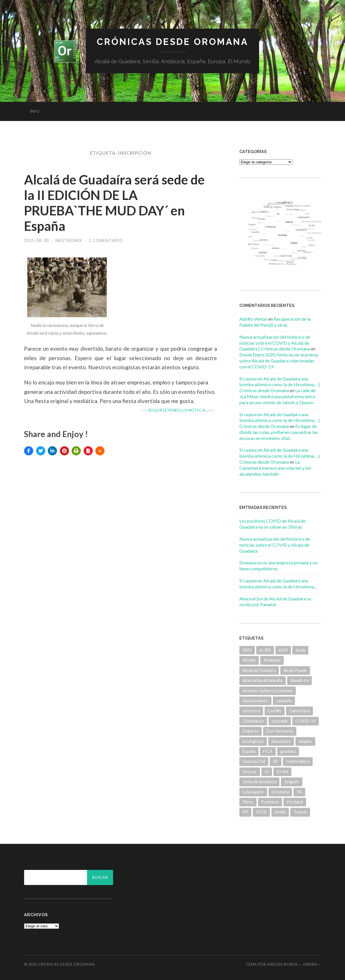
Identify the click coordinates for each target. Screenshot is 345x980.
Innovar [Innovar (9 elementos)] (250, 772)
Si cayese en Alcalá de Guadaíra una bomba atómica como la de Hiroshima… (278, 584)
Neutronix (69, 240)
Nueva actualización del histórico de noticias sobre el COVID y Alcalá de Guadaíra (275, 545)
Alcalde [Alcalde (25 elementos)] (249, 660)
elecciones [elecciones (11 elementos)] (281, 741)
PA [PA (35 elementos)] (299, 792)
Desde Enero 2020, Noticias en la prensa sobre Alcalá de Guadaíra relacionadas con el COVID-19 (279, 361)
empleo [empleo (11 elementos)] (305, 741)
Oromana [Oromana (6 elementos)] (280, 792)
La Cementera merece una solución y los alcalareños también (275, 468)
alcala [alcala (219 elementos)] (300, 650)
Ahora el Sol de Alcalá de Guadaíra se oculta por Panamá (275, 602)
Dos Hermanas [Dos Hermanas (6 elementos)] (280, 731)
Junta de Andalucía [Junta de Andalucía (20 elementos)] (259, 782)
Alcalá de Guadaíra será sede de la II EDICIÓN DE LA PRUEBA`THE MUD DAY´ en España (114, 203)
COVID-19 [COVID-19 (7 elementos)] (305, 721)
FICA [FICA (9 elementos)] (268, 751)
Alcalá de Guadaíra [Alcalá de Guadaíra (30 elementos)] (259, 670)
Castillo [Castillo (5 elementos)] (275, 711)
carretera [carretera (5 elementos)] (251, 711)
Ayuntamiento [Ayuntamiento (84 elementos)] (255, 701)
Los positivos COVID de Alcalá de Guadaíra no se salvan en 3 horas (272, 524)
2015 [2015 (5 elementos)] (247, 650)
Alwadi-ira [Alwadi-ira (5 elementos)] (299, 680)
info (35, 111)
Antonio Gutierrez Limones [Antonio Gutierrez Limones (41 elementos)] (268, 691)
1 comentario (106, 240)
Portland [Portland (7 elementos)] (295, 802)
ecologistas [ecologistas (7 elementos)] (253, 741)
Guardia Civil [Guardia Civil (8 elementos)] (254, 761)
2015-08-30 (36, 240)
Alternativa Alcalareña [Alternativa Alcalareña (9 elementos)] (263, 680)
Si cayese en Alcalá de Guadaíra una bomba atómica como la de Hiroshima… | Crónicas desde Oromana (280, 385)
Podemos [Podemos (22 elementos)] (270, 802)
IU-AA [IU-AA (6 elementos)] (282, 772)
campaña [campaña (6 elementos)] (284, 701)
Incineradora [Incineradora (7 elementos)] (298, 761)
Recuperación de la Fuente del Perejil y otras (275, 322)
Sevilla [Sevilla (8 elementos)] (280, 812)
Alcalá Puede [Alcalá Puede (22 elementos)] (295, 670)
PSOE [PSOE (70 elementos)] (261, 812)
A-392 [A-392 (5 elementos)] (265, 650)
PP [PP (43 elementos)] (245, 812)
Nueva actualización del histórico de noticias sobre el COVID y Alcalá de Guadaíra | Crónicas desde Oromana (275, 343)
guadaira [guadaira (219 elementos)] (288, 751)
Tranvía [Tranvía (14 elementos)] (300, 812)
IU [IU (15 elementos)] (267, 772)
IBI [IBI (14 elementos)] (276, 761)
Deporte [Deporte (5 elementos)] (251, 731)
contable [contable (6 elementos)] (280, 721)
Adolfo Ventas (253, 319)
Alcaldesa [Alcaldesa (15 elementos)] (272, 660)
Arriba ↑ (312, 964)
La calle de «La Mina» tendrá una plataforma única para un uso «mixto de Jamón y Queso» (277, 396)
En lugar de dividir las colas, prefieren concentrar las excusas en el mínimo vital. (279, 432)
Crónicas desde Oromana (172, 42)
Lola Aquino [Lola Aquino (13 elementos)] (253, 792)
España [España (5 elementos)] (249, 751)
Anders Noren (282, 964)
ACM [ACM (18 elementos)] (283, 650)
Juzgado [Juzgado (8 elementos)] (292, 782)
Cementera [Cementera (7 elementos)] (299, 711)
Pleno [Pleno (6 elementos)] (248, 802)
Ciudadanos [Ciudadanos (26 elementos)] (253, 721)
